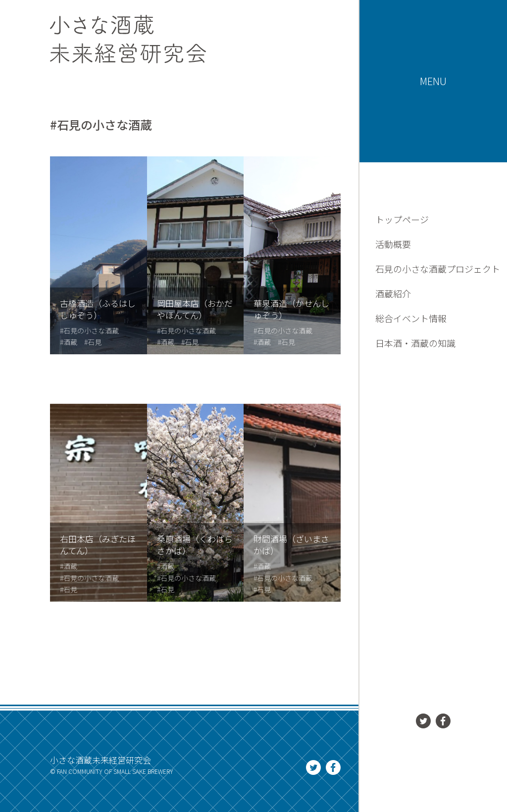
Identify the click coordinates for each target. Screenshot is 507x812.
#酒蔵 (69, 342)
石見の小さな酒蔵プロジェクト (438, 269)
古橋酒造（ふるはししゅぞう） (98, 309)
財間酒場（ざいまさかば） (291, 545)
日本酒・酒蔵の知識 (415, 343)
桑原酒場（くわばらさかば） (195, 545)
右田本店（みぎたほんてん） (98, 545)
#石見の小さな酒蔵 (89, 331)
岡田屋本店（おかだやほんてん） (195, 309)
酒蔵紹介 (393, 293)
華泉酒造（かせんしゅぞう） (291, 309)
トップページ (402, 219)
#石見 (93, 342)
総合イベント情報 (411, 318)
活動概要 (393, 244)
